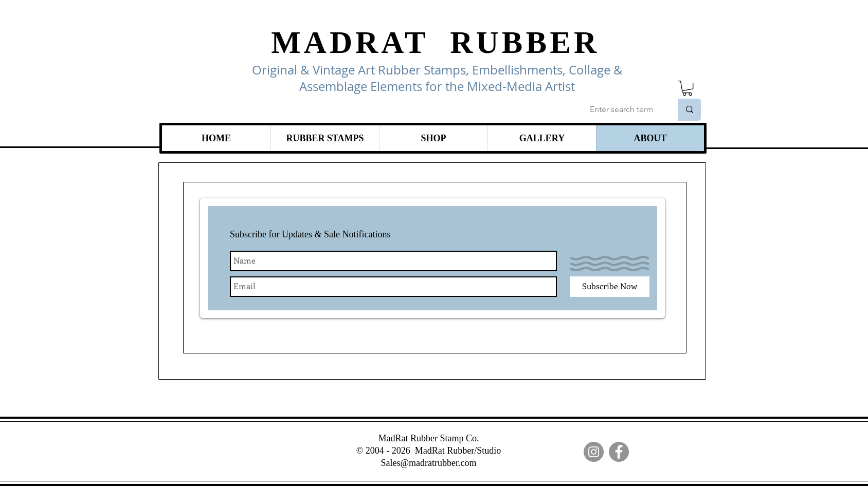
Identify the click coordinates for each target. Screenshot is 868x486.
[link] (687, 88)
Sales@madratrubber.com (428, 463)
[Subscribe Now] (610, 287)
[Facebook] (619, 452)
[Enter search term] (623, 110)
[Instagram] (594, 452)
